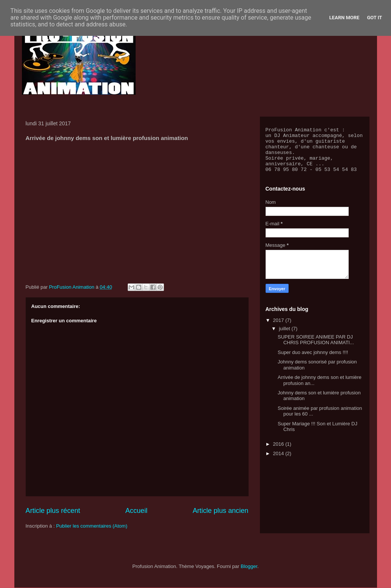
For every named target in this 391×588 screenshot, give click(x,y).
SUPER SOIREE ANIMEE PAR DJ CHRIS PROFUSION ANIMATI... (316, 349)
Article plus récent (53, 511)
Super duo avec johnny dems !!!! (313, 361)
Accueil (137, 511)
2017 (279, 329)
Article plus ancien (221, 511)
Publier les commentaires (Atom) (92, 526)
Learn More (345, 18)
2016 (279, 453)
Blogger (249, 566)
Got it (374, 18)
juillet (285, 338)
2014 (279, 463)
